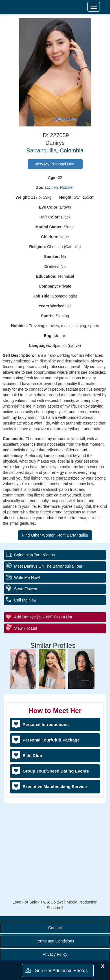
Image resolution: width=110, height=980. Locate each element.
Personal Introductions (46, 724)
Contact (55, 928)
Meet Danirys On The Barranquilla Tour (48, 566)
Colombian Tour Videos (34, 555)
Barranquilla (42, 150)
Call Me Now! (26, 600)
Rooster (67, 187)
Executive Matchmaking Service (55, 787)
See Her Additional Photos (61, 971)
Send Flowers (26, 589)
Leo (55, 187)
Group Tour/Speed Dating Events (56, 771)
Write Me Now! (27, 577)
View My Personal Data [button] (55, 164)
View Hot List (26, 628)
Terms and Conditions (55, 941)
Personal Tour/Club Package (51, 740)
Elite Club (32, 755)
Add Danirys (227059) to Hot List (43, 617)
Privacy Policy (55, 954)
